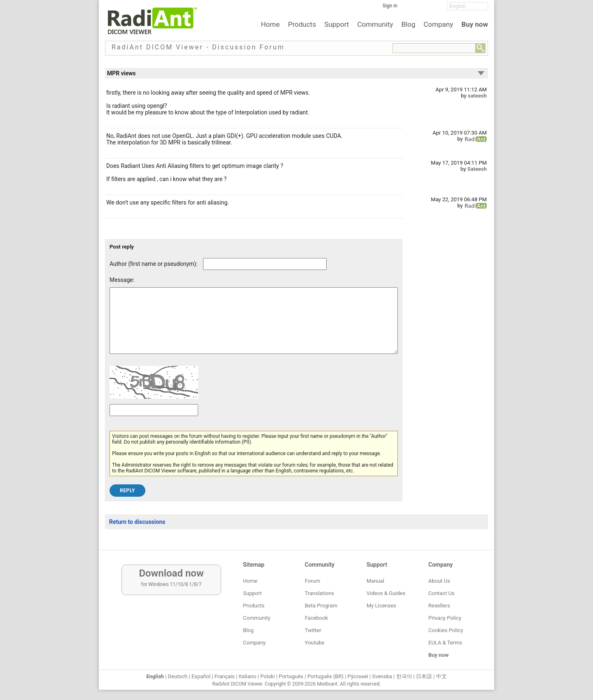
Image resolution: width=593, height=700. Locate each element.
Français (225, 676)
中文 (441, 676)
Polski (267, 676)
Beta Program (321, 606)
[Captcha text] (154, 422)
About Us (439, 581)
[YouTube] (434, 9)
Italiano (248, 676)
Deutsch (178, 676)
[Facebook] (410, 9)
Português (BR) (325, 676)
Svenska (382, 676)
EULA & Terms (445, 643)
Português (291, 676)
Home (270, 24)
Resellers (439, 606)
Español (201, 676)
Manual (375, 581)
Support (336, 24)
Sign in (390, 6)
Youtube (315, 643)
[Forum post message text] (254, 327)
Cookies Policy (446, 630)
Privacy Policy (445, 618)
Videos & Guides (386, 593)
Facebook (316, 618)
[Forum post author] (265, 264)
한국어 (404, 676)
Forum (312, 581)
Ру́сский (358, 676)
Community (375, 24)
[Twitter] (422, 9)
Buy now (475, 24)
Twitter (313, 630)
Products (302, 24)
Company (438, 24)
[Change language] (467, 6)
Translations (319, 593)
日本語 (424, 676)
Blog (409, 24)
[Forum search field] (434, 48)
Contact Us (441, 593)
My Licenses (381, 606)
